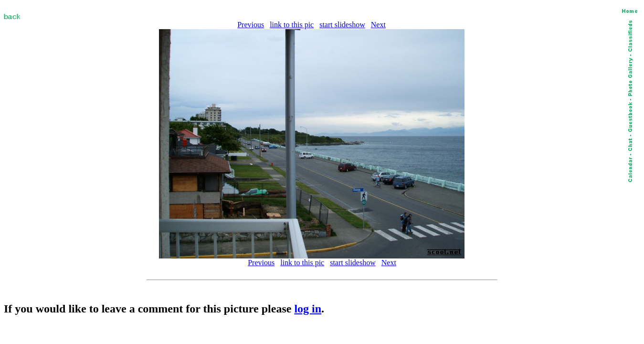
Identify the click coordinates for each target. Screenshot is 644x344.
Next (378, 25)
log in (308, 309)
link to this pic (292, 25)
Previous (251, 25)
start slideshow (342, 25)
